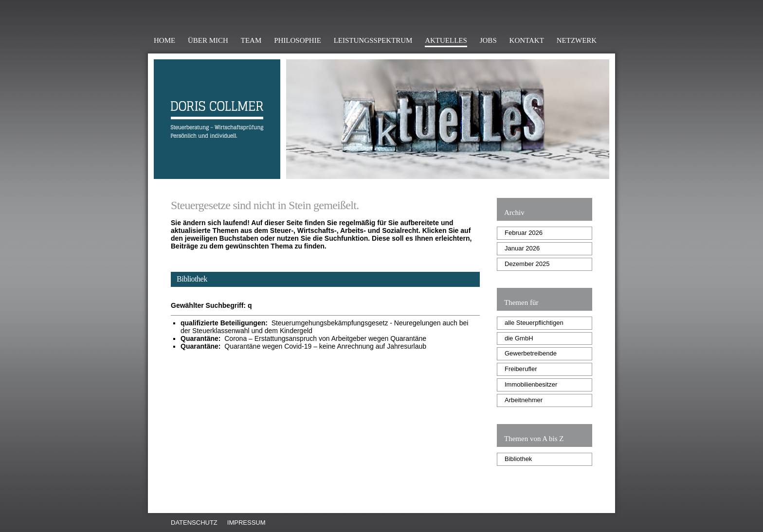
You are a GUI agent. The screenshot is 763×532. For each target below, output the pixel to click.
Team (251, 40)
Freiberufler (521, 369)
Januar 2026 (522, 248)
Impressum (246, 523)
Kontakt (527, 40)
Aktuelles (446, 40)
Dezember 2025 (527, 264)
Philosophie (298, 40)
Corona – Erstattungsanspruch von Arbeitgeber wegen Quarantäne (303, 338)
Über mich (208, 40)
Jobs (488, 40)
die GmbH (519, 338)
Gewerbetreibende (531, 353)
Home (164, 40)
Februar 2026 (524, 233)
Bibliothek (518, 459)
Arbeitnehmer (524, 400)
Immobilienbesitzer (531, 384)
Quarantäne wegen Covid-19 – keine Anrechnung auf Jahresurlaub (303, 346)
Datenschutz (194, 523)
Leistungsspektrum (373, 40)
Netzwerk (577, 40)
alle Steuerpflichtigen (534, 323)
